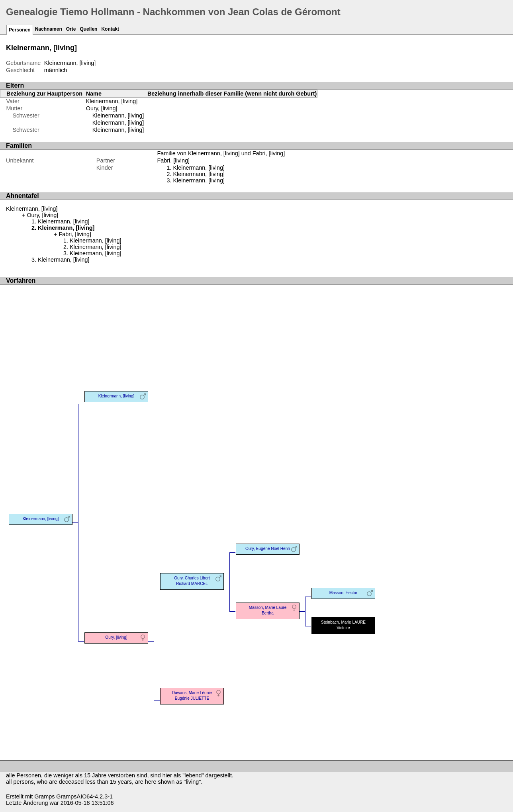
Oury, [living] (102, 108)
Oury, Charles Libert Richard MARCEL (192, 581)
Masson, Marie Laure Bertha (268, 610)
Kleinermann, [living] (118, 115)
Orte (71, 29)
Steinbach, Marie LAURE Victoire (343, 625)
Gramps (44, 796)
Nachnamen (49, 29)
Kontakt (110, 29)
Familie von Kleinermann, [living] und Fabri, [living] (221, 153)
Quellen (88, 29)
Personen (20, 30)
